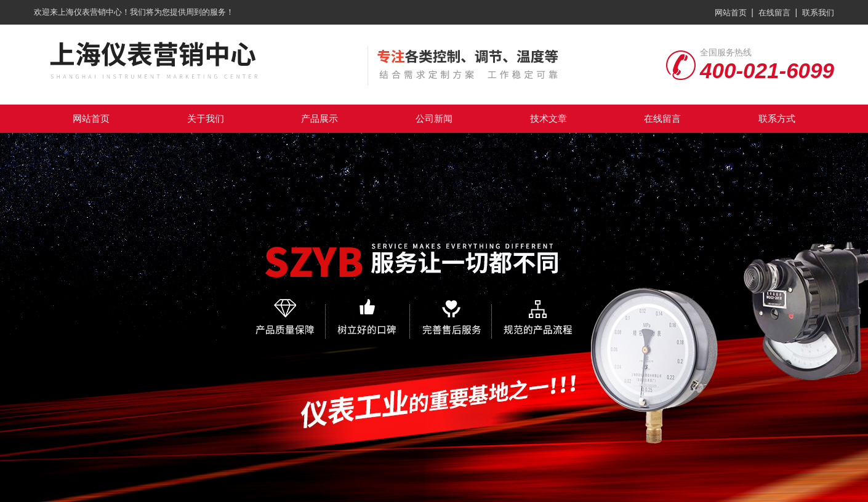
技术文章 (549, 118)
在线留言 (774, 13)
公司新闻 (434, 118)
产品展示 (319, 118)
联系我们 (818, 13)
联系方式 (777, 118)
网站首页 (731, 13)
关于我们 (206, 118)
